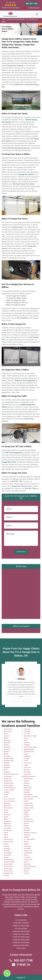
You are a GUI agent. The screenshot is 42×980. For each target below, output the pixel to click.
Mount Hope (28, 788)
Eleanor (6, 817)
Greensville (7, 855)
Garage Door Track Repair (21, 934)
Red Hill (26, 817)
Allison (6, 734)
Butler (6, 770)
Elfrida (6, 819)
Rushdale (27, 830)
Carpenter (7, 772)
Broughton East (9, 758)
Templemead (28, 853)
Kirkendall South (29, 752)
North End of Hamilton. (31, 797)
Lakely (26, 754)
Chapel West (8, 781)
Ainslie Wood (8, 729)
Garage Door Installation (21, 923)
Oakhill (26, 801)
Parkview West (29, 806)
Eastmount (7, 815)
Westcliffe (27, 869)
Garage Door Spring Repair (21, 926)
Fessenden (7, 828)
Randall (26, 815)
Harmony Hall (8, 871)
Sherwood (27, 835)
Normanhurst (28, 794)
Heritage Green (9, 873)
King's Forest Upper (30, 747)
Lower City (27, 767)
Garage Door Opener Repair (21, 931)
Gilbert (6, 835)
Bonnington (7, 756)
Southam (27, 837)
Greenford (7, 848)
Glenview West (8, 842)
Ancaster (7, 736)
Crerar (6, 797)
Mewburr (27, 781)
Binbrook (6, 749)
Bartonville (7, 743)
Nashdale (27, 792)
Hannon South (8, 866)
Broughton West (9, 761)
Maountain (27, 772)
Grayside (6, 846)
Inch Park (27, 734)
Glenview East (8, 839)
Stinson (26, 842)
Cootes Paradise (9, 790)
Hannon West (8, 869)
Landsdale (27, 756)
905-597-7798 (31, 4)
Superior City (28, 851)
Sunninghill (27, 848)
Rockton (26, 824)
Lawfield (27, 758)
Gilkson (6, 837)
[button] (14, 672)
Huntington (27, 731)
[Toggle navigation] (37, 14)
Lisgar (26, 765)
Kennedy (27, 743)
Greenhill (6, 851)
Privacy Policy (21, 948)
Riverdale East (28, 819)
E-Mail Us (24, 965)
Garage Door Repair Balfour (16, 19)
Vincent (26, 862)
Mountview (27, 790)
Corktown (7, 792)
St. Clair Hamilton (29, 839)
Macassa (27, 770)
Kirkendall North (29, 749)
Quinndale (27, 810)
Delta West (7, 806)
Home (4, 19)
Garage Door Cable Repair (21, 945)
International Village (30, 736)
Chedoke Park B (9, 783)
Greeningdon (8, 853)
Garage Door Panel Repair (21, 943)
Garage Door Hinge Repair (21, 937)
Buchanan (7, 765)
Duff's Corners (8, 808)
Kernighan (27, 745)
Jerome (26, 738)
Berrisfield (7, 747)
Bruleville (7, 763)
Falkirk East (7, 824)
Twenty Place (28, 860)
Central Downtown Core (11, 774)
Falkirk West (8, 826)
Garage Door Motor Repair (21, 940)
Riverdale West (29, 821)
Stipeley (26, 844)
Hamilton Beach (9, 860)
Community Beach (10, 788)
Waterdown (27, 864)
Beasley (6, 745)
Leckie (26, 761)
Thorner (26, 855)
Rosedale (27, 828)
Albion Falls (7, 731)
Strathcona (27, 846)
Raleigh (26, 812)
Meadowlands (28, 779)
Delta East (7, 803)
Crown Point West (9, 801)
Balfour (6, 738)
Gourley (6, 844)
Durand (6, 812)
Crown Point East (9, 799)
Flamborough (8, 830)
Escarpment (8, 821)
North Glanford (29, 799)
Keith (25, 740)
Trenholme (27, 857)
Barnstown (7, 740)
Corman (6, 794)
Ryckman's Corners (30, 833)
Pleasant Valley (29, 808)
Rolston (26, 826)
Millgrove (27, 783)
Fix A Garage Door (21, 920)
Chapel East (8, 779)
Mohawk (27, 785)
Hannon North (8, 864)
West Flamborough (30, 866)
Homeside (27, 729)
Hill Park (6, 875)
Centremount (8, 776)
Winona (26, 871)
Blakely (6, 754)
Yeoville (26, 873)
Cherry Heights (8, 785)
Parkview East (28, 803)
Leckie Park (28, 763)
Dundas (6, 810)
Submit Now (21, 552)
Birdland (6, 752)
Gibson (6, 833)
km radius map (21, 594)
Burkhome (7, 767)
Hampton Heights (9, 862)
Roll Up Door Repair (21, 928)
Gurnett (6, 857)
